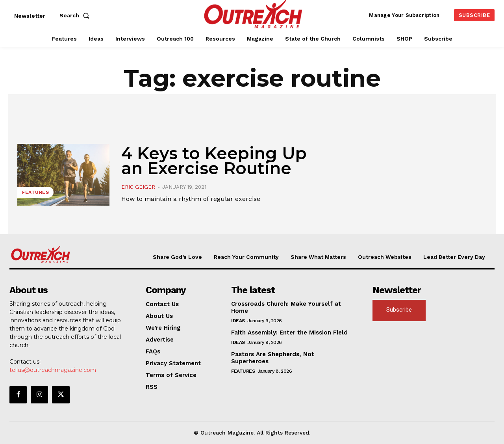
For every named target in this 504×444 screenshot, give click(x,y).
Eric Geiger (138, 187)
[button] (76, 15)
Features (35, 192)
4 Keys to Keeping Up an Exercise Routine (214, 161)
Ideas (238, 321)
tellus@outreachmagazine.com (53, 370)
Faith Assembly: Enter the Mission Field (289, 333)
